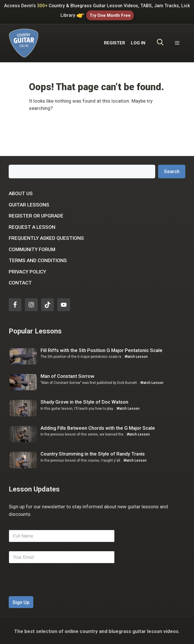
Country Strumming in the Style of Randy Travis (93, 453)
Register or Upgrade (36, 215)
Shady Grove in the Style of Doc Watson (84, 401)
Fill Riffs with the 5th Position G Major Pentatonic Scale (101, 349)
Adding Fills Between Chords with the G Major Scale (98, 427)
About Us (21, 192)
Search (172, 170)
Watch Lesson (136, 355)
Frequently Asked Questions (46, 237)
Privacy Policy (27, 270)
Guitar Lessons (29, 203)
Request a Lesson (32, 226)
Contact (20, 282)
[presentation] (53, 591)
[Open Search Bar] (160, 42)
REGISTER (115, 42)
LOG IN (138, 42)
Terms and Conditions (38, 259)
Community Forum (32, 248)
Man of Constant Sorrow (67, 375)
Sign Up (21, 601)
